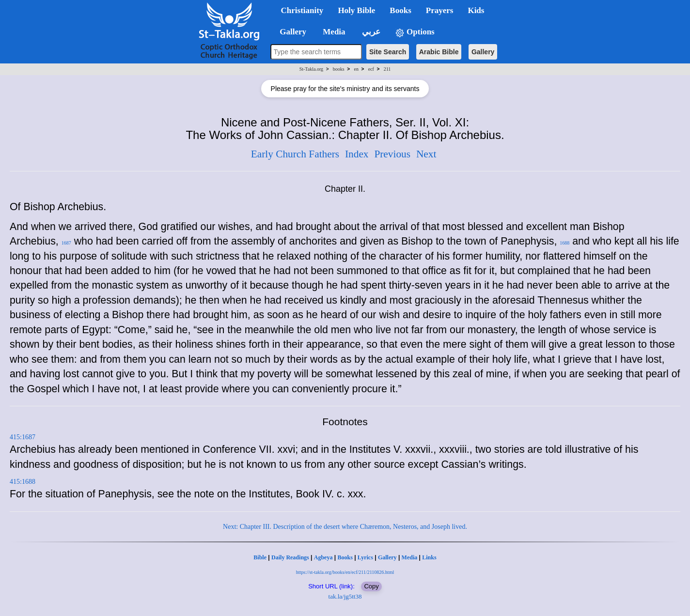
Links (429, 557)
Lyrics (365, 557)
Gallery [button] (290, 32)
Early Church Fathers (295, 154)
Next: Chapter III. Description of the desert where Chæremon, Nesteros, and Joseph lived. (345, 527)
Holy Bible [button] (356, 10)
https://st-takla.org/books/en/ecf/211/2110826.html (345, 572)
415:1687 (23, 437)
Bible (260, 557)
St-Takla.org (311, 69)
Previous (392, 154)
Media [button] (333, 32)
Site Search (388, 52)
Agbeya (323, 557)
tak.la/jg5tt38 (345, 596)
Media (410, 557)
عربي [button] (370, 32)
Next (426, 154)
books (339, 69)
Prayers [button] (440, 10)
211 (387, 69)
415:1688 (23, 482)
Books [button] (400, 10)
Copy (371, 586)
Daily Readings (290, 557)
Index (357, 154)
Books (345, 557)
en (356, 69)
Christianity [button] (302, 10)
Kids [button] (476, 10)
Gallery (483, 52)
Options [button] (415, 32)
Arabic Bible (439, 52)
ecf (371, 69)
